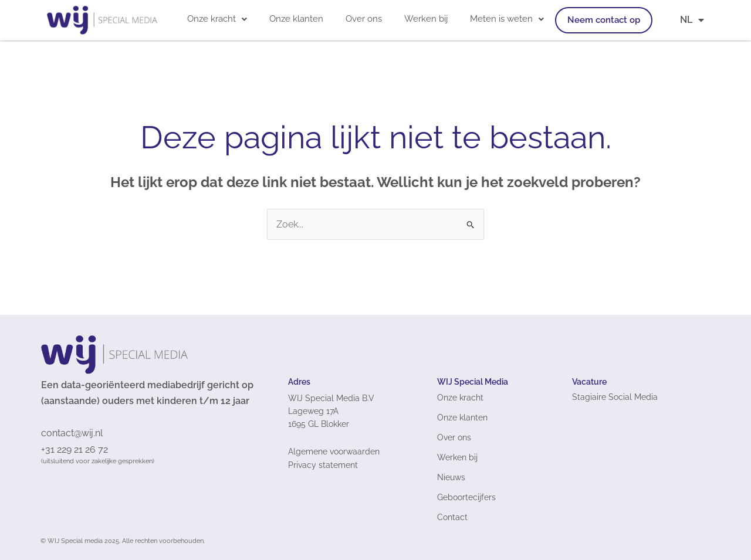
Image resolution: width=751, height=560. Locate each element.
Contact (452, 517)
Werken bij (426, 19)
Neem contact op (604, 20)
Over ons (364, 19)
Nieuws (451, 477)
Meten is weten (507, 19)
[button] (217, 19)
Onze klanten (296, 19)
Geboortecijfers (466, 497)
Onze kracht (217, 19)
